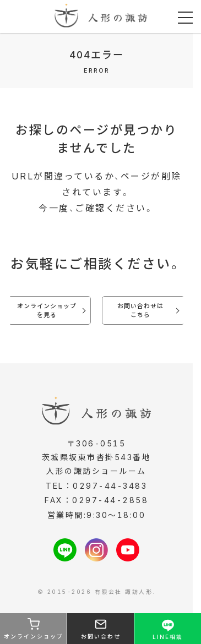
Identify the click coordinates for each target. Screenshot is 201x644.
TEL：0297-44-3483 (96, 486)
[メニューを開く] (185, 18)
